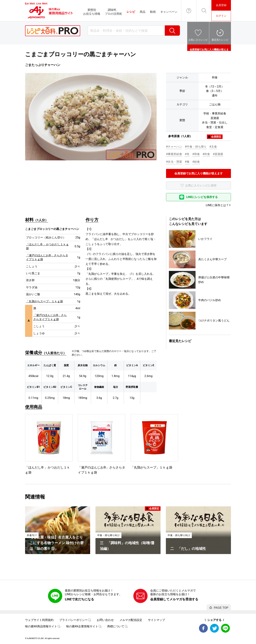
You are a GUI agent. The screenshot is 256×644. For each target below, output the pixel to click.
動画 (153, 12)
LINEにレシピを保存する (202, 197)
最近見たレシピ (220, 40)
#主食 (213, 147)
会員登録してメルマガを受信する (174, 599)
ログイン (221, 16)
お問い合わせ (189, 11)
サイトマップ (156, 620)
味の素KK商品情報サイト (41, 626)
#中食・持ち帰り (196, 147)
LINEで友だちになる (79, 599)
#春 (187, 162)
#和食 (196, 154)
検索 (172, 31)
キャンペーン (169, 12)
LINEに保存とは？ (217, 205)
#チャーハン (174, 147)
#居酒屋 (218, 154)
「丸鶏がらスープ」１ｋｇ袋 (44, 301)
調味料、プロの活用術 (113, 12)
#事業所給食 (174, 154)
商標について (116, 626)
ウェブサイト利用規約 (39, 620)
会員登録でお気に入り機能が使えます (209, 48)
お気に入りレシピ (198, 40)
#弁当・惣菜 (174, 162)
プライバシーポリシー (73, 620)
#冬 (187, 154)
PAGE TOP (221, 608)
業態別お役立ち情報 (92, 12)
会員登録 (221, 5)
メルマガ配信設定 (131, 620)
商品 (143, 12)
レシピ (131, 12)
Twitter (214, 628)
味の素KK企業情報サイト (82, 626)
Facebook (203, 628)
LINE (225, 628)
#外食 (206, 154)
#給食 (196, 162)
